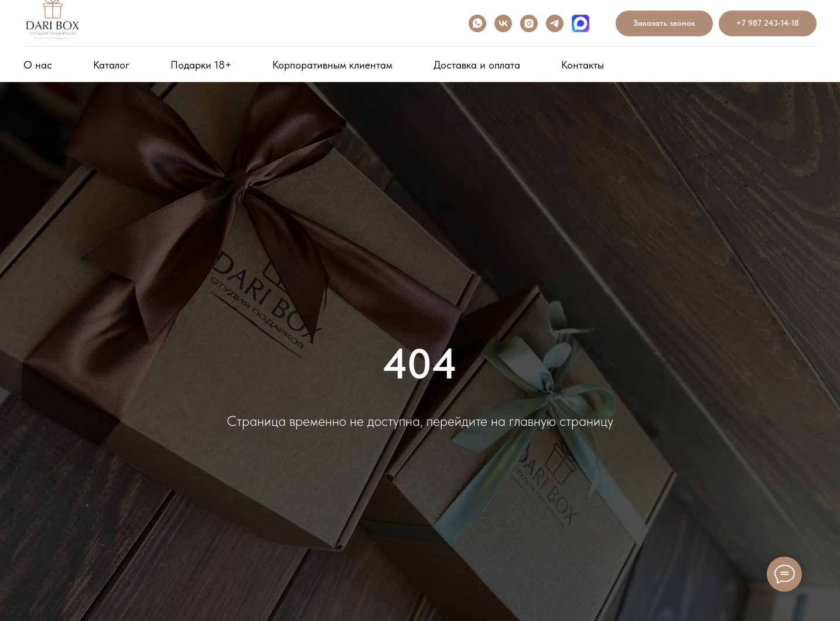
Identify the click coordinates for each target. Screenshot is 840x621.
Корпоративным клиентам (332, 65)
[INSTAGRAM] (529, 23)
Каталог (111, 65)
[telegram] (555, 23)
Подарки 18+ (201, 65)
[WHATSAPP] (477, 23)
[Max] (581, 23)
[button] (664, 24)
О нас (38, 65)
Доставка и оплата (477, 65)
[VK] (503, 23)
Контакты (583, 65)
